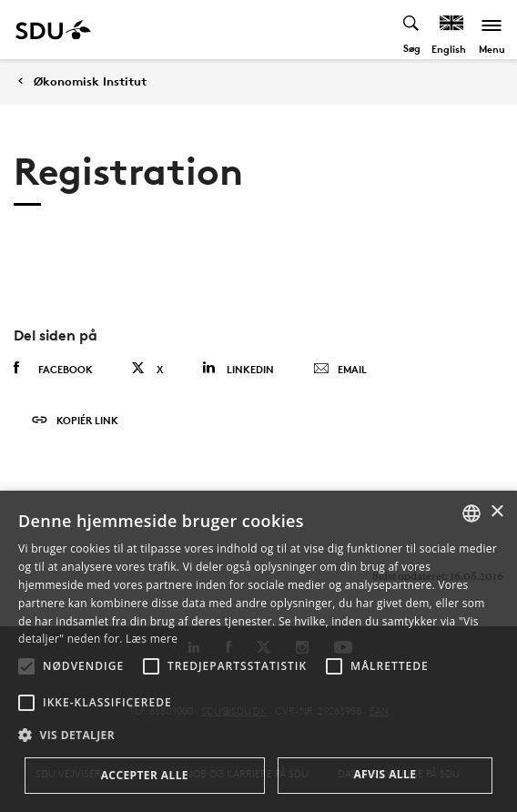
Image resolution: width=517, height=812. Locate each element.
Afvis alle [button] (385, 774)
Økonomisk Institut (90, 81)
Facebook (53, 369)
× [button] (497, 512)
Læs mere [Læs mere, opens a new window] (152, 639)
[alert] (258, 651)
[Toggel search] (412, 30)
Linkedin (238, 368)
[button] (26, 666)
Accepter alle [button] (145, 775)
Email (340, 370)
